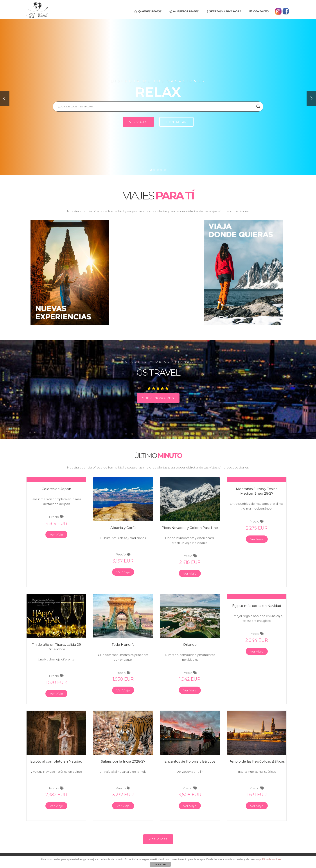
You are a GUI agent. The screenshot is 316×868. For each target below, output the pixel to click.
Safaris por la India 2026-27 (123, 761)
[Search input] (156, 107)
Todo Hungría (123, 645)
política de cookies (270, 859)
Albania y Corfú (123, 528)
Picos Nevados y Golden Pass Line (190, 528)
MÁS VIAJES (158, 839)
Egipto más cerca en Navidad (257, 606)
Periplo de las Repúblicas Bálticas (257, 761)
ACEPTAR (160, 864)
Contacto (259, 11)
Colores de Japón (56, 489)
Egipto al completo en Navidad (56, 761)
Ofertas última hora (224, 11)
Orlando (190, 645)
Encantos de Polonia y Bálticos (190, 761)
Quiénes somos (148, 11)
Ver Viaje (56, 535)
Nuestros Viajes (184, 11)
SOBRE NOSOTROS (158, 398)
